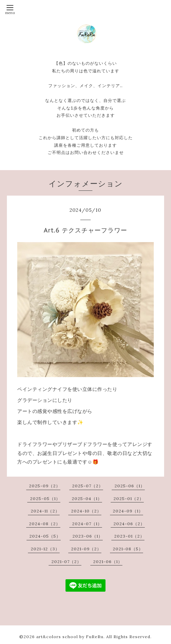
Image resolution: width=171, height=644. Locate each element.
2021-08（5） (128, 549)
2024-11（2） (45, 511)
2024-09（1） (128, 511)
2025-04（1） (87, 498)
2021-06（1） (108, 562)
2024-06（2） (129, 524)
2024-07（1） (87, 524)
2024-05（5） (45, 536)
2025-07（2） (88, 486)
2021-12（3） (45, 549)
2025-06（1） (130, 486)
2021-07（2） (66, 562)
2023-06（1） (88, 536)
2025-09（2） (45, 486)
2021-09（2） (86, 549)
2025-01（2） (129, 498)
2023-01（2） (129, 536)
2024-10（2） (86, 511)
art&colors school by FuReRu (70, 637)
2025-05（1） (45, 498)
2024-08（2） (45, 524)
